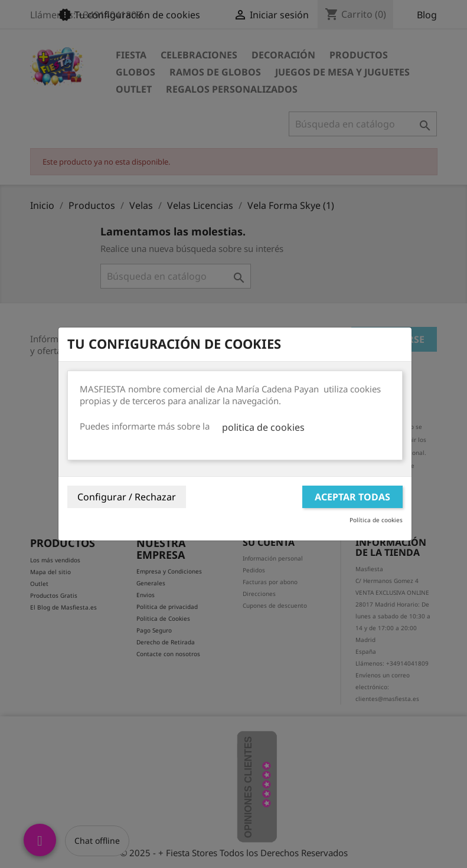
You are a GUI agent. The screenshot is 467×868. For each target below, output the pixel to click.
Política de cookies (376, 520)
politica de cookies (263, 427)
